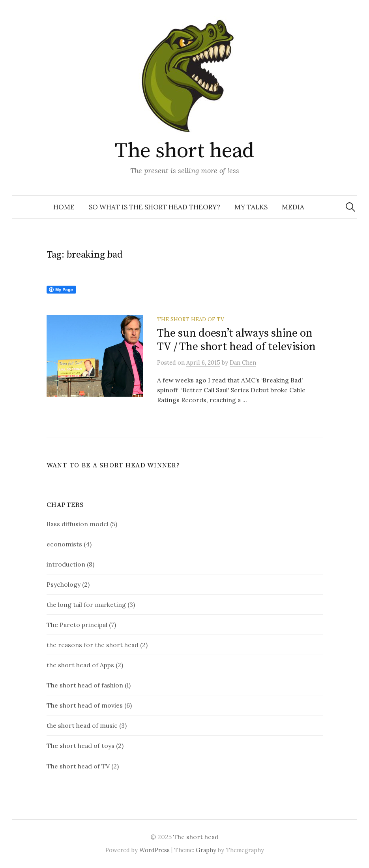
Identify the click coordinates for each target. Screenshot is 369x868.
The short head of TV (191, 319)
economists (64, 544)
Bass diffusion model (78, 524)
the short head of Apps (80, 665)
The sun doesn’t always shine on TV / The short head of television (236, 340)
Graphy (206, 850)
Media (293, 207)
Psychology (64, 584)
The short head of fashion (85, 685)
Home (64, 207)
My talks (251, 207)
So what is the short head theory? (155, 207)
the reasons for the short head (93, 645)
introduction (66, 564)
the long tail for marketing (86, 604)
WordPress (155, 850)
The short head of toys (81, 746)
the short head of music (82, 725)
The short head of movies (85, 705)
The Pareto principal (77, 625)
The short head (184, 151)
